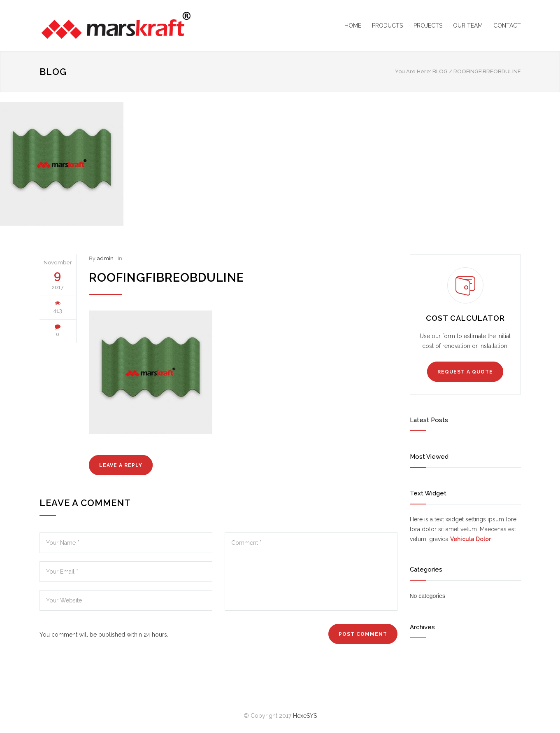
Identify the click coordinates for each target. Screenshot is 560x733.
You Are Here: (413, 71)
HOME (353, 26)
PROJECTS (428, 26)
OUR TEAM (468, 26)
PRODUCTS (387, 26)
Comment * (311, 572)
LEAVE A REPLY (121, 465)
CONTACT (507, 26)
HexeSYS (305, 716)
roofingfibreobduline (166, 278)
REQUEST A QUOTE (465, 372)
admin (105, 258)
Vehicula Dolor (471, 539)
